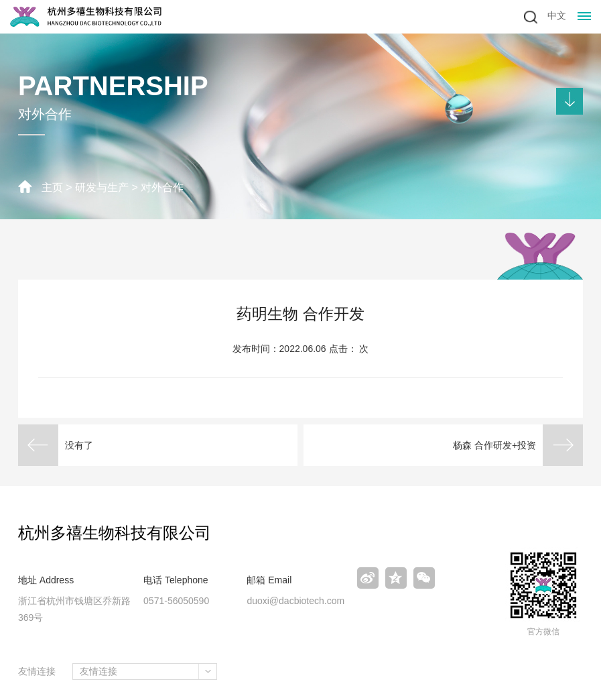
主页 (52, 187)
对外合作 (162, 187)
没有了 (79, 445)
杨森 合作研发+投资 (494, 445)
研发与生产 (102, 187)
